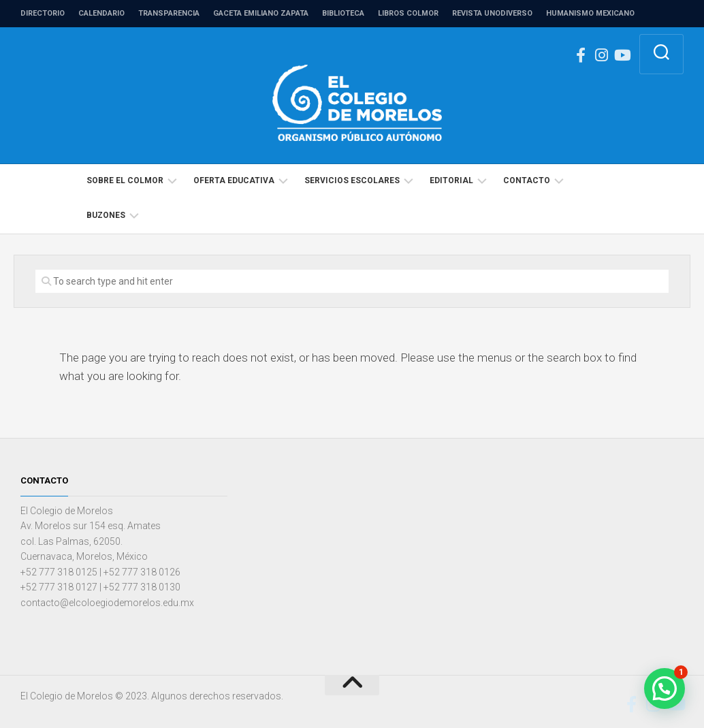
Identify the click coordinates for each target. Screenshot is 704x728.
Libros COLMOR (408, 13)
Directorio (43, 13)
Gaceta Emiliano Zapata (261, 13)
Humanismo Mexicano (590, 13)
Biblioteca (343, 13)
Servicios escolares (352, 180)
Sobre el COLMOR (125, 180)
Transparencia (169, 13)
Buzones (106, 215)
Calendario (101, 13)
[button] (665, 689)
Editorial (451, 180)
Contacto (527, 180)
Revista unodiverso (492, 13)
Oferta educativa (234, 180)
